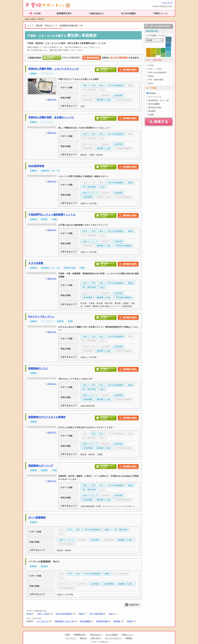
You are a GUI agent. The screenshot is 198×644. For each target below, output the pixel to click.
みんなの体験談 (120, 18)
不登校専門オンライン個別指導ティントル (52, 215)
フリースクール (42, 621)
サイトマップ (168, 2)
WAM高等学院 (36, 166)
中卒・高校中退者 (96, 614)
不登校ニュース (152, 18)
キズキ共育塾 (36, 263)
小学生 (29, 614)
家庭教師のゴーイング (41, 466)
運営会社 (83, 638)
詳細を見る (52, 100)
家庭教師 (152, 93)
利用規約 (129, 638)
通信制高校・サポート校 (64, 621)
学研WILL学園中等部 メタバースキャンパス (54, 69)
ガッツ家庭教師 (37, 517)
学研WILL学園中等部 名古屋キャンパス (51, 117)
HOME (27, 18)
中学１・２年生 (43, 614)
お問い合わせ (96, 638)
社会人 (111, 614)
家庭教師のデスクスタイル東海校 (47, 417)
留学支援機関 (85, 621)
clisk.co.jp (104, 642)
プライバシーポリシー (113, 638)
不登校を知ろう (88, 18)
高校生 (81, 614)
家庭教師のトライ (38, 368)
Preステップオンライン (41, 317)
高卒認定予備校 (102, 621)
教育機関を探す (56, 18)
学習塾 (130, 621)
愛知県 (33, 19)
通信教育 (117, 621)
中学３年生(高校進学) (64, 614)
